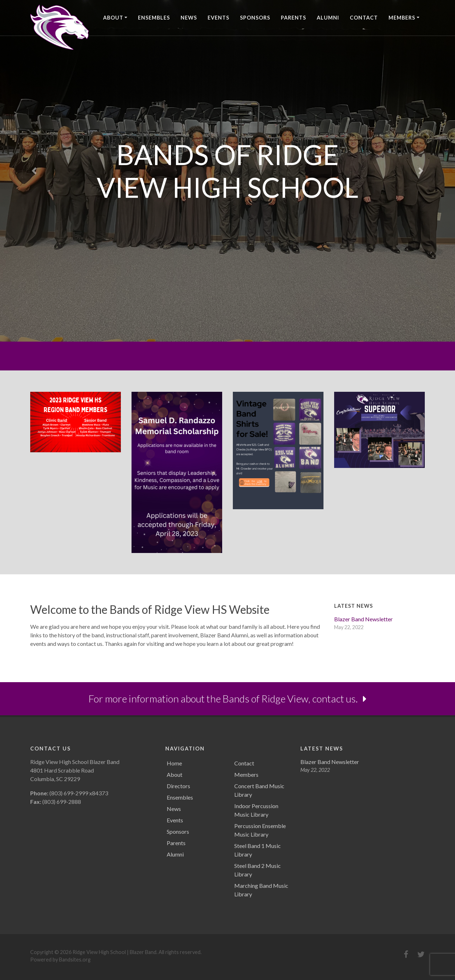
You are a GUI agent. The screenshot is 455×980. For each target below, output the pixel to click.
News (189, 18)
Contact (364, 18)
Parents (293, 18)
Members (246, 774)
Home (174, 763)
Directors (178, 786)
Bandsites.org (75, 960)
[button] (34, 171)
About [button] (113, 18)
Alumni (328, 18)
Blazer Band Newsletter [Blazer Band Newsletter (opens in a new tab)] (363, 619)
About (175, 774)
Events (218, 18)
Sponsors (255, 18)
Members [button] (402, 18)
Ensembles (154, 18)
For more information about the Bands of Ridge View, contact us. (227, 699)
